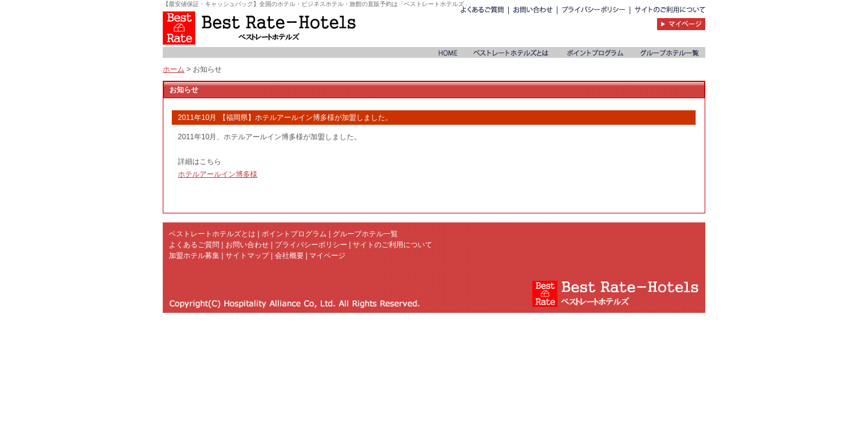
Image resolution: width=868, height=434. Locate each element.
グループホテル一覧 (365, 234)
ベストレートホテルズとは (212, 234)
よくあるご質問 (194, 245)
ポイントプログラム (294, 234)
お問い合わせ (247, 245)
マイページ (327, 256)
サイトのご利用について (392, 245)
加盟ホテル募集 (194, 256)
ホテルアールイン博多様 (218, 174)
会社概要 (289, 256)
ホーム (174, 69)
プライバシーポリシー (311, 245)
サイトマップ (247, 256)
